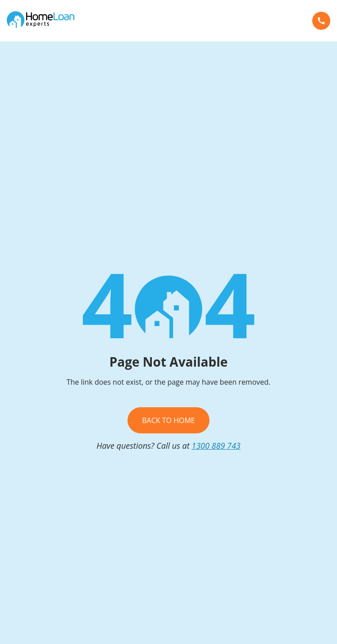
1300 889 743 (216, 446)
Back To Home (168, 420)
